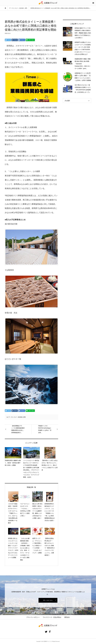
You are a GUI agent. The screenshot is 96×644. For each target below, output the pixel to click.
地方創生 (20, 417)
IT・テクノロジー (13, 417)
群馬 (24, 417)
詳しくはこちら (48, 600)
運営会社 (67, 617)
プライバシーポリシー (33, 617)
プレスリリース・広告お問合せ (52, 617)
